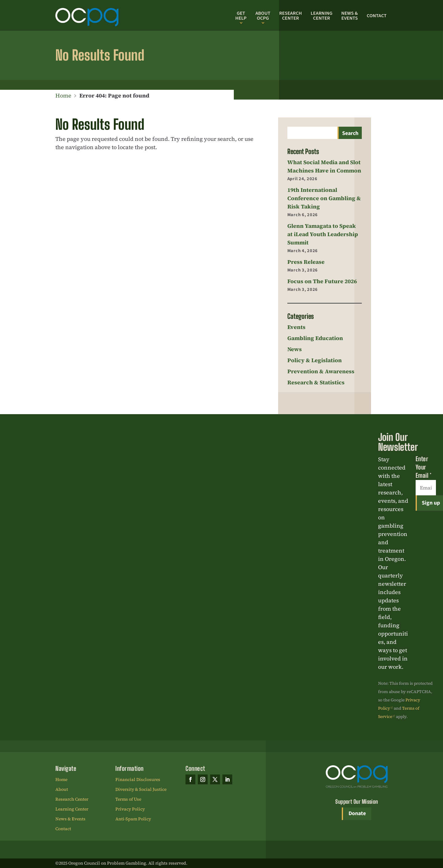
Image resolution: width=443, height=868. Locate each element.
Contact (377, 16)
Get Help (241, 16)
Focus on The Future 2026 (322, 281)
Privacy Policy (130, 809)
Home (63, 95)
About (62, 790)
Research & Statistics (316, 382)
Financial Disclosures (138, 780)
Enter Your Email (424, 467)
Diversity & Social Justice (141, 790)
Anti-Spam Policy (133, 819)
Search (350, 133)
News (295, 349)
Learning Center (322, 16)
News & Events (349, 16)
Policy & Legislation (315, 360)
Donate (357, 813)
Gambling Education (315, 338)
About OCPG (263, 16)
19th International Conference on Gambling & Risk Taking (324, 198)
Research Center (290, 16)
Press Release (306, 262)
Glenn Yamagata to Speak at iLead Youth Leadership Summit (323, 234)
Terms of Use (128, 799)
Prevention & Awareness (321, 371)
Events (296, 327)
